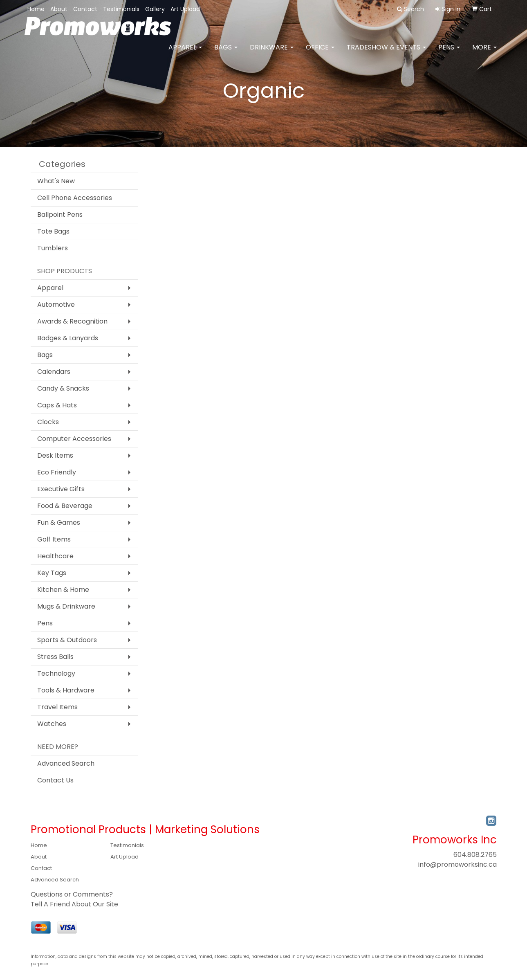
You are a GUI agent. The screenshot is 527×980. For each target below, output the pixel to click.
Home (36, 9)
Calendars (54, 372)
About (59, 9)
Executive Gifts (61, 489)
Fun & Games (59, 523)
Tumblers (53, 248)
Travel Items (57, 707)
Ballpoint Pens (60, 215)
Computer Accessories (74, 439)
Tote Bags (53, 231)
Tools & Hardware (66, 690)
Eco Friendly (57, 472)
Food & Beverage (65, 506)
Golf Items (54, 539)
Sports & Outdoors (67, 640)
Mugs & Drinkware (66, 606)
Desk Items (55, 455)
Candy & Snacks (63, 388)
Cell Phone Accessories (75, 198)
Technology (56, 673)
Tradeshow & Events (386, 53)
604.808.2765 (475, 855)
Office (320, 53)
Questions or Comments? (72, 894)
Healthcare (55, 556)
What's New (56, 181)
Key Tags (52, 573)
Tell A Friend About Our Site (74, 904)
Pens (449, 53)
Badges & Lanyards (68, 338)
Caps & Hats (57, 405)
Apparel (185, 53)
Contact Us (55, 780)
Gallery (155, 9)
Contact (85, 9)
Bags (226, 53)
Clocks (48, 422)
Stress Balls (55, 657)
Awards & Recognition (72, 321)
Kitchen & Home (63, 590)
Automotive (56, 305)
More (484, 53)
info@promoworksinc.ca (457, 864)
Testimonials (121, 9)
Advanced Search (66, 763)
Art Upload (185, 9)
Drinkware (272, 53)
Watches (52, 724)
